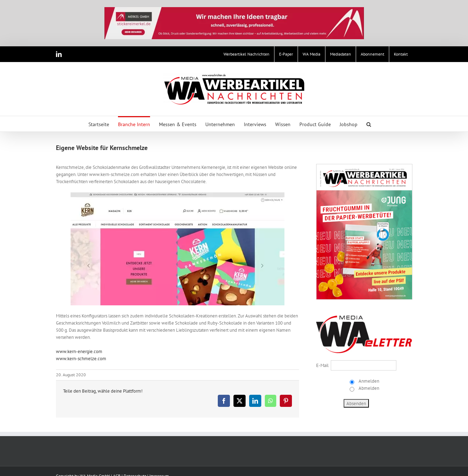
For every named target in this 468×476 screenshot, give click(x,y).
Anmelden (368, 381)
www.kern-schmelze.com (81, 359)
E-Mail (322, 365)
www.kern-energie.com (79, 351)
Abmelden (368, 388)
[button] (369, 124)
